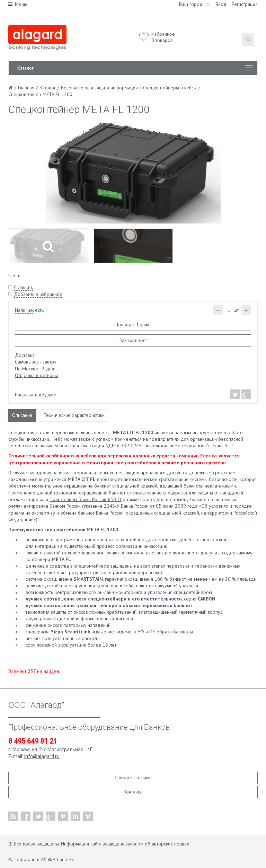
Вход (221, 4)
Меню (18, 4)
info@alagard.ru (42, 756)
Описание (22, 415)
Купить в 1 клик (133, 325)
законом (135, 844)
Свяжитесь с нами (133, 778)
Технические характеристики (74, 415)
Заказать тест (133, 340)
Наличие (24, 310)
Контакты (133, 792)
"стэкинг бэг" (219, 446)
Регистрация (245, 4)
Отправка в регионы (36, 375)
